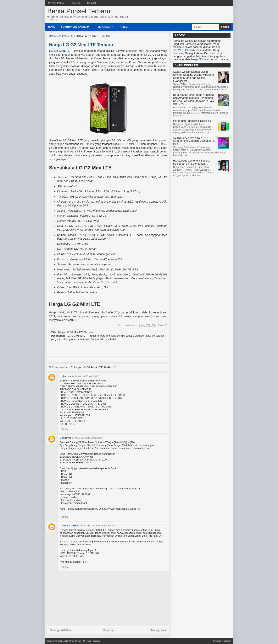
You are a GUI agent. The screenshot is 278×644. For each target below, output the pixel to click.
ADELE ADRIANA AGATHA (75, 526)
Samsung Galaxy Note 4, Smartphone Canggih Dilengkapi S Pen (194, 141)
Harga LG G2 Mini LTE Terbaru (81, 45)
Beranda (108, 630)
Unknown (65, 376)
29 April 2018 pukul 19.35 (104, 526)
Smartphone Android (75, 27)
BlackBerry (106, 27)
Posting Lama (158, 630)
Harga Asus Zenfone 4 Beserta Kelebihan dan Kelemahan (192, 162)
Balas (65, 429)
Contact (92, 3)
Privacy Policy (56, 3)
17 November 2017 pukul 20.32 (87, 438)
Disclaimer (76, 3)
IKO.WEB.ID (180, 50)
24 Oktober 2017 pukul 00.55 (86, 376)
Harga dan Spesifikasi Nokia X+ (192, 121)
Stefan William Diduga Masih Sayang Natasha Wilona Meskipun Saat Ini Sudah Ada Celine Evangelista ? (194, 76)
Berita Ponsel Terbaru (79, 11)
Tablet (124, 27)
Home (52, 27)
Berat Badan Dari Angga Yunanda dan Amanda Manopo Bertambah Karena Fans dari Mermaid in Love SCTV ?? (194, 99)
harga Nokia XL (201, 59)
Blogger (227, 641)
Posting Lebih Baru (61, 630)
